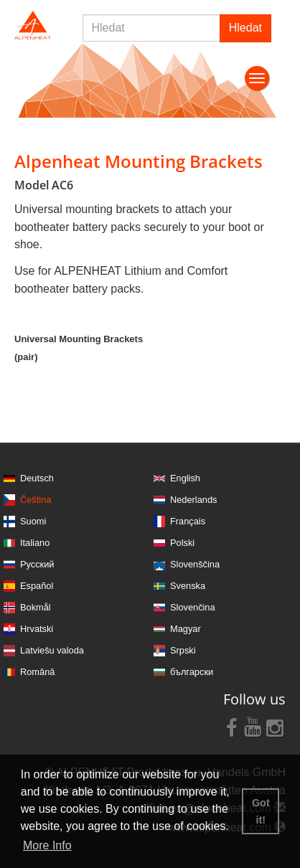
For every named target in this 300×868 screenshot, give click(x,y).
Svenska (188, 586)
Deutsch (37, 478)
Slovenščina (195, 564)
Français (188, 521)
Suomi (33, 521)
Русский (37, 564)
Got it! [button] (261, 811)
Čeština (36, 500)
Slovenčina (193, 607)
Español (37, 586)
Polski (182, 543)
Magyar (186, 629)
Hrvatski (37, 629)
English (185, 478)
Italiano (35, 543)
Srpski (183, 650)
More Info (47, 845)
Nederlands (193, 500)
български (192, 672)
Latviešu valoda (52, 650)
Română (37, 672)
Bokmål (36, 607)
